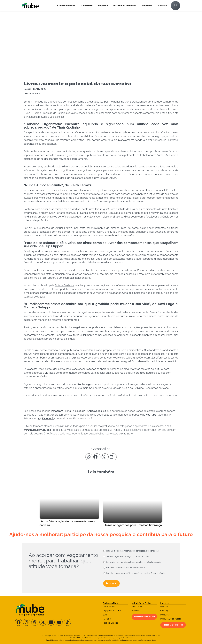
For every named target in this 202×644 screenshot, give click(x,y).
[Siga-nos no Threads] (35, 622)
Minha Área (137, 607)
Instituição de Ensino (125, 6)
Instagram (57, 411)
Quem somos (109, 607)
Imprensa (147, 6)
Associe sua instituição (144, 617)
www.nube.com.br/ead (38, 430)
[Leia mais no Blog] (69, 503)
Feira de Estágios (110, 623)
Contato (163, 6)
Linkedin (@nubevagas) (89, 411)
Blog (105, 615)
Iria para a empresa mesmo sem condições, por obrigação (132, 551)
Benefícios (136, 611)
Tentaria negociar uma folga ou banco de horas (128, 556)
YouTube (151, 415)
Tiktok (69, 411)
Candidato (87, 6)
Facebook (48, 418)
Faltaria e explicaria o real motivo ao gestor (125, 568)
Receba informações (173, 625)
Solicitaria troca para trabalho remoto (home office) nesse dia (134, 562)
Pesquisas (165, 615)
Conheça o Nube (66, 6)
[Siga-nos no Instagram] (27, 622)
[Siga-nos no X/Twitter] (43, 622)
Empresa (103, 6)
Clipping (164, 611)
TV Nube (107, 619)
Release (164, 607)
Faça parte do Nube (112, 611)
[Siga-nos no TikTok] (67, 622)
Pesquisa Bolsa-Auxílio (171, 619)
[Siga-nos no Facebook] (19, 622)
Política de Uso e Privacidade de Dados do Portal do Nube (138, 636)
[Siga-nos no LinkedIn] (51, 622)
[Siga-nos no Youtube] (59, 622)
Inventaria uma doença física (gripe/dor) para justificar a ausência (136, 573)
